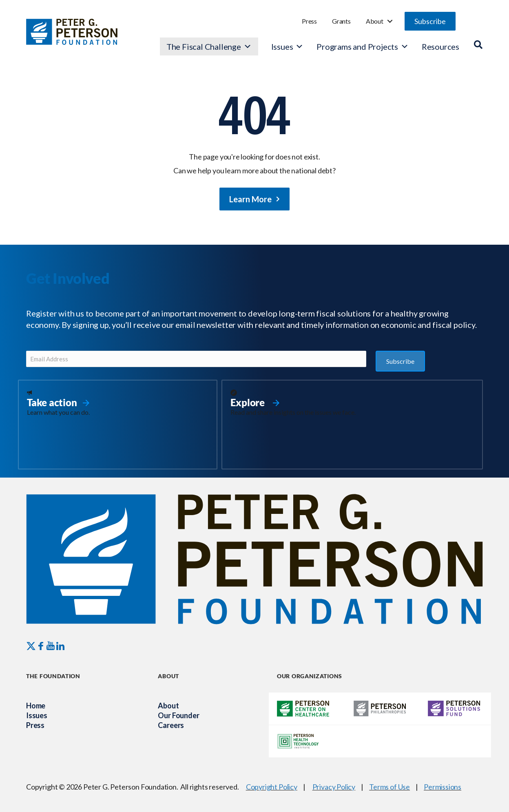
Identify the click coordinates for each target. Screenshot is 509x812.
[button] (430, 21)
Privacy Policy (334, 787)
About (375, 21)
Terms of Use (389, 787)
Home (36, 706)
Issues (282, 46)
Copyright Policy (272, 787)
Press (309, 21)
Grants (341, 21)
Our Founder (178, 715)
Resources (440, 46)
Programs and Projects (363, 46)
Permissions (443, 787)
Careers (171, 725)
